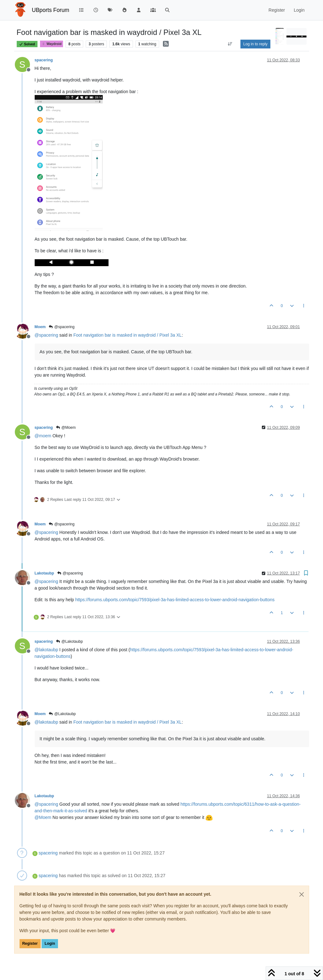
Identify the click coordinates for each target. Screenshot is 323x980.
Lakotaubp (44, 573)
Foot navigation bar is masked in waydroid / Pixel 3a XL (128, 335)
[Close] (302, 894)
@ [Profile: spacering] (46, 335)
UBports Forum (51, 10)
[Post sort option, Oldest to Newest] (230, 44)
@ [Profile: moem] (43, 436)
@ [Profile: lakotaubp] (46, 650)
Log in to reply (255, 44)
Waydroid (52, 44)
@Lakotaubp (69, 641)
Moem (40, 327)
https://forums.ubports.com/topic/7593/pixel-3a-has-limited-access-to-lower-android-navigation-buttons (175, 600)
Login (50, 944)
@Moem (66, 428)
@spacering (62, 327)
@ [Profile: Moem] (43, 817)
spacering (44, 60)
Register (30, 944)
